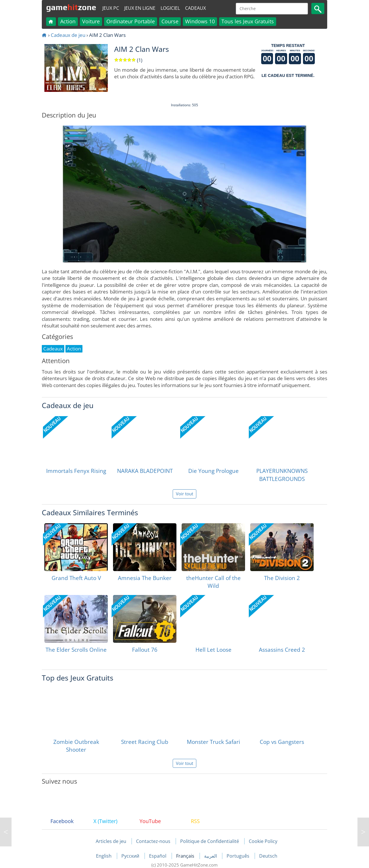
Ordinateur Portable (131, 21)
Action (68, 21)
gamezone (71, 7)
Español (158, 856)
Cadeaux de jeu (68, 35)
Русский (131, 856)
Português (239, 856)
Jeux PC (111, 8)
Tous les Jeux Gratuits (248, 21)
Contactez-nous (153, 841)
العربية (211, 856)
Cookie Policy (263, 841)
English (104, 856)
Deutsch (268, 856)
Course (170, 21)
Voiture (91, 21)
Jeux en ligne (140, 8)
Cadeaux (195, 8)
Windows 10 (200, 21)
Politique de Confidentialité (210, 841)
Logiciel (170, 8)
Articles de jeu (111, 841)
